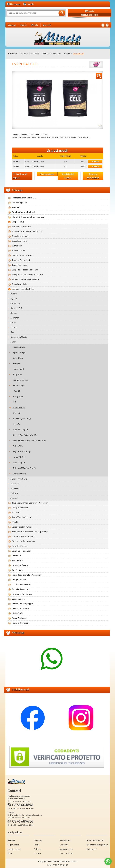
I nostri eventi (14, 849)
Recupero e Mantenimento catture (28, 274)
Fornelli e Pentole (20, 546)
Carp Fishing (34, 53)
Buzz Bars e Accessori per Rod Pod (27, 231)
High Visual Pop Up (22, 451)
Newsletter (65, 840)
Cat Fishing (17, 570)
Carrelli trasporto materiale (24, 536)
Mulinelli (16, 207)
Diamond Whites (20, 380)
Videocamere (18, 599)
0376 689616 (23, 821)
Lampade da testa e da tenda (25, 270)
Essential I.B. (18, 369)
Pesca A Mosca (19, 618)
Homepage (13, 53)
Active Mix (18, 446)
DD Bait (14, 313)
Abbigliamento (19, 580)
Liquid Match (19, 457)
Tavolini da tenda (19, 265)
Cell (14, 402)
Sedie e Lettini (18, 250)
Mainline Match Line (19, 479)
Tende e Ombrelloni (21, 260)
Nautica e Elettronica (22, 594)
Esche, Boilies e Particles (51, 53)
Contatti (64, 845)
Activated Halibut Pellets (24, 468)
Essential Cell (19, 347)
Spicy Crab (18, 358)
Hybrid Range (19, 352)
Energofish (15, 318)
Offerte (37, 849)
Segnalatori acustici (21, 236)
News (10, 853)
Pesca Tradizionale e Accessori (27, 575)
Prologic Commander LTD (24, 198)
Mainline (67, 53)
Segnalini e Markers (21, 284)
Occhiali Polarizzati (21, 584)
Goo (12, 332)
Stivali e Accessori (21, 589)
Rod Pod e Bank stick (21, 226)
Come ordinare (47, 174)
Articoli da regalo (20, 608)
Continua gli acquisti (20, 176)
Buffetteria (17, 246)
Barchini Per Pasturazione (23, 541)
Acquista (95, 161)
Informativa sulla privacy (97, 845)
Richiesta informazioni (93, 176)
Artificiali (16, 556)
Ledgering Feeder (20, 565)
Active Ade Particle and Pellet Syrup (29, 440)
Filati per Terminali (20, 508)
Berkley (13, 294)
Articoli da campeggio (22, 604)
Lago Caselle (13, 845)
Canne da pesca (19, 202)
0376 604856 (23, 805)
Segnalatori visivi (19, 241)
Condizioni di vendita (68, 176)
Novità (37, 845)
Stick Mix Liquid (20, 429)
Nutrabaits (15, 484)
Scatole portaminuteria (22, 527)
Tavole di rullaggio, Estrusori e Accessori (30, 503)
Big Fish (14, 298)
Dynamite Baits (17, 308)
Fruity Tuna (18, 396)
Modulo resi (91, 849)
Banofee (16, 363)
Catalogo (23, 53)
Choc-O (16, 391)
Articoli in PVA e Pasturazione (25, 279)
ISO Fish (17, 413)
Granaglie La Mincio (19, 337)
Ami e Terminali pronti (22, 517)
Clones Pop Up (19, 474)
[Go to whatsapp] (108, 861)
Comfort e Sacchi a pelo (22, 255)
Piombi (15, 522)
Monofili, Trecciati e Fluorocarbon (28, 217)
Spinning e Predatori (22, 551)
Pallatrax (14, 493)
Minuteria (16, 512)
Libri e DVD (17, 613)
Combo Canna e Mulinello (24, 212)
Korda (13, 322)
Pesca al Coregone (21, 623)
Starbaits (14, 498)
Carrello (37, 853)
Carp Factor (15, 303)
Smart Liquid (19, 462)
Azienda (11, 840)
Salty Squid (18, 374)
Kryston (14, 327)
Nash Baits (15, 488)
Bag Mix (17, 424)
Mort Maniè (17, 560)
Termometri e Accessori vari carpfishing (30, 532)
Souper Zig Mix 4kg (22, 418)
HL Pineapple (19, 385)
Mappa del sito (66, 849)
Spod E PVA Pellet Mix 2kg (25, 435)
